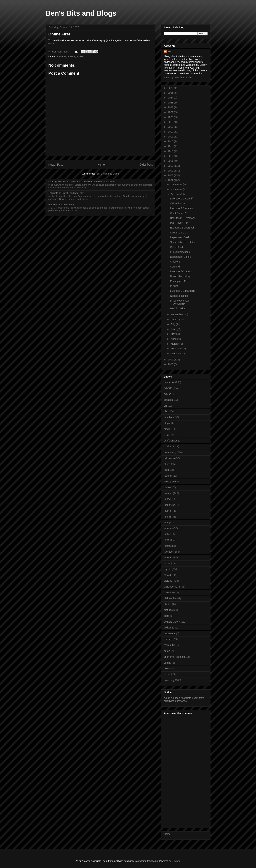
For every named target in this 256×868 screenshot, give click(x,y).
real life (168, 639)
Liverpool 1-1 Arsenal (182, 208)
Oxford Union (177, 203)
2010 (171, 166)
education (169, 458)
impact (168, 499)
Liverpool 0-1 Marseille (183, 291)
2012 (171, 156)
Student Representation (183, 242)
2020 (171, 117)
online (51, 44)
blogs (167, 429)
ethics (167, 464)
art (165, 406)
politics (168, 628)
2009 (171, 171)
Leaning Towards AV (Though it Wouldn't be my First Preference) (81, 182)
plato (167, 616)
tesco (167, 668)
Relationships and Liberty (61, 205)
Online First (177, 247)
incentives (169, 505)
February (176, 349)
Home (101, 165)
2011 (171, 161)
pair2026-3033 (172, 587)
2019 (171, 122)
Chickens (175, 262)
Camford (175, 267)
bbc (166, 411)
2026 (171, 88)
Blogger (176, 861)
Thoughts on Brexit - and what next (66, 193)
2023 (171, 103)
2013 (171, 151)
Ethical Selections (180, 252)
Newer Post (56, 165)
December (177, 184)
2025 (171, 93)
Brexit (167, 435)
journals (168, 528)
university (169, 680)
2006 (171, 360)
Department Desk (180, 237)
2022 (171, 107)
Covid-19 (169, 446)
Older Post (146, 165)
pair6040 (169, 592)
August (175, 319)
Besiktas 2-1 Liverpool (182, 218)
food (166, 470)
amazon (168, 400)
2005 (171, 364)
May (173, 334)
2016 (171, 137)
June (174, 329)
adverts (71, 56)
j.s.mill (167, 517)
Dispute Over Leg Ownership (180, 302)
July (173, 324)
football (168, 476)
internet (168, 511)
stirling (167, 663)
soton (167, 651)
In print (174, 286)
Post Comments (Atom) (107, 174)
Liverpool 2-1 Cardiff (181, 199)
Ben (170, 51)
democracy (170, 452)
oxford (167, 575)
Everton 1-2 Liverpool (182, 228)
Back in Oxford (178, 308)
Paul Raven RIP (179, 223)
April (174, 339)
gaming (168, 487)
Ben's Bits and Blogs (81, 13)
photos (168, 604)
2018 (171, 127)
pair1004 (169, 581)
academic (62, 56)
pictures (168, 610)
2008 (171, 175)
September (177, 315)
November (177, 189)
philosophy (170, 598)
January (175, 354)
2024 (171, 98)
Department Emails (181, 257)
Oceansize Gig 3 (179, 233)
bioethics (169, 417)
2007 (171, 180)
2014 (171, 146)
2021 (171, 112)
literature (169, 546)
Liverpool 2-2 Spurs (181, 271)
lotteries (168, 557)
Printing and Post (180, 281)
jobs (166, 523)
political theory (172, 622)
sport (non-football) (174, 657)
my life (80, 56)
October (175, 194)
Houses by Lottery (180, 276)
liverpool (169, 552)
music (167, 563)
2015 (171, 141)
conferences (171, 441)
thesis (167, 674)
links (166, 540)
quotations (170, 633)
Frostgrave (170, 482)
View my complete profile (178, 77)
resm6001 (169, 645)
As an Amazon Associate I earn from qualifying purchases (184, 699)
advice (167, 394)
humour (168, 493)
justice (167, 534)
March (174, 344)
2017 (171, 132)
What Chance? (178, 213)
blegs (167, 423)
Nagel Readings (179, 296)
